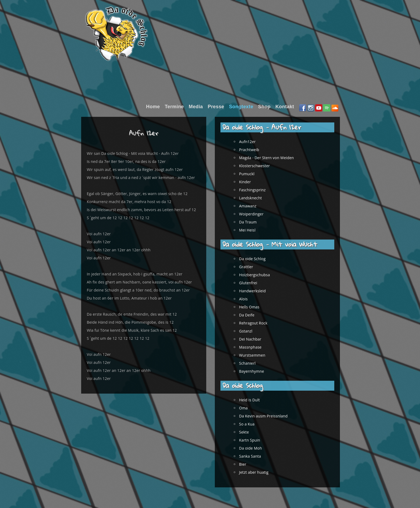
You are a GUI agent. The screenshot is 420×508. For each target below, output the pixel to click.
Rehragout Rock (256, 323)
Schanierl (250, 363)
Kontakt (285, 107)
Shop (265, 107)
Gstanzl (249, 331)
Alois (246, 299)
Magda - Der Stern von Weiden (270, 158)
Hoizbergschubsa (258, 275)
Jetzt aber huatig (257, 472)
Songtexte (241, 107)
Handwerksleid (256, 291)
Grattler (249, 267)
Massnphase (253, 347)
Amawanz (251, 206)
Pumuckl (250, 174)
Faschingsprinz (255, 190)
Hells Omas (252, 307)
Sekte (247, 432)
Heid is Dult (252, 400)
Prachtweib (252, 150)
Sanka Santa (253, 456)
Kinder (248, 182)
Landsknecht (254, 198)
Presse (216, 107)
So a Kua (250, 424)
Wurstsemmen (255, 355)
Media (196, 107)
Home (153, 107)
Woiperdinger (254, 214)
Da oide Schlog (255, 259)
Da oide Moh (254, 448)
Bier (246, 464)
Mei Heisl (250, 230)
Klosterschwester (258, 166)
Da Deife (250, 315)
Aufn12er (250, 142)
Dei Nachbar (253, 339)
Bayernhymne (255, 371)
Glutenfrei (251, 283)
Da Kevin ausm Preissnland (266, 416)
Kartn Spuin (253, 440)
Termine (174, 107)
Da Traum (251, 222)
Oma (246, 408)
